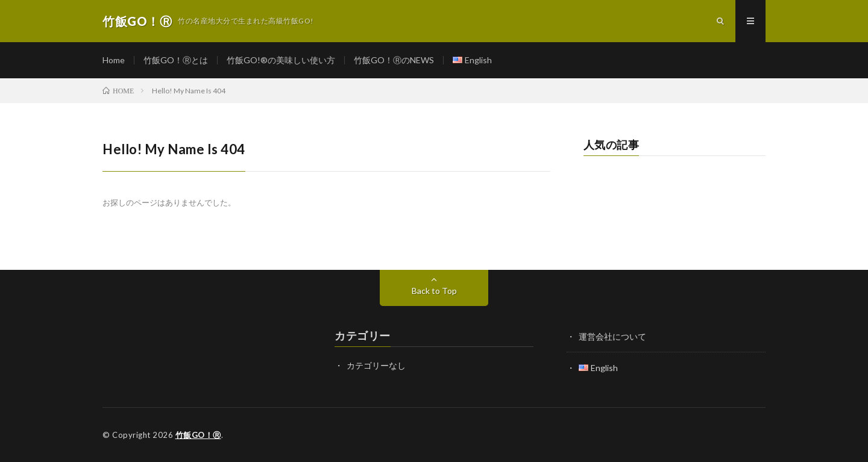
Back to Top (434, 291)
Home (114, 60)
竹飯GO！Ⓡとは (176, 60)
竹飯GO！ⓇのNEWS (394, 60)
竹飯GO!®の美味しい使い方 (281, 60)
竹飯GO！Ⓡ (198, 435)
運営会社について (612, 336)
